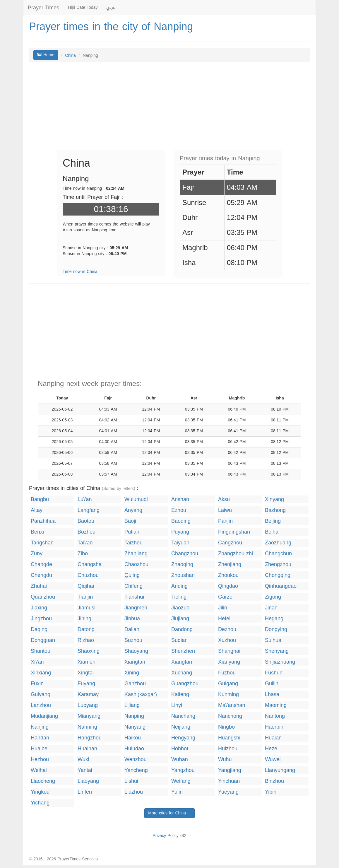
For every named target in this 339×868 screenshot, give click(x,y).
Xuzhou (227, 640)
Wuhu (225, 759)
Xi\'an (37, 662)
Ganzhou (135, 684)
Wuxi (83, 759)
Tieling (179, 597)
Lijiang (132, 705)
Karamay (88, 694)
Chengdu (41, 575)
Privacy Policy (165, 836)
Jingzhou (41, 619)
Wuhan (180, 759)
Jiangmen (136, 608)
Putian (132, 532)
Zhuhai (39, 586)
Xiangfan (182, 662)
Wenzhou (136, 759)
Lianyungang (280, 770)
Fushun (274, 673)
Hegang (274, 619)
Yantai (85, 770)
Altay (37, 510)
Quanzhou (43, 597)
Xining (132, 673)
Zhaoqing (182, 564)
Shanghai (229, 651)
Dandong (182, 629)
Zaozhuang (278, 543)
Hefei (224, 619)
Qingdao (228, 586)
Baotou (86, 521)
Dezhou (227, 629)
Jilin (223, 608)
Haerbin (274, 727)
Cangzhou (230, 543)
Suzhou (133, 640)
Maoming (276, 705)
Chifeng (133, 586)
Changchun (278, 554)
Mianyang (89, 716)
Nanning (87, 727)
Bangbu (40, 499)
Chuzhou (88, 575)
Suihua (273, 640)
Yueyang (228, 792)
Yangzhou (183, 770)
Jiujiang (180, 619)
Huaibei (40, 749)
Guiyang (41, 694)
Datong (86, 629)
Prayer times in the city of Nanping (111, 27)
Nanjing (40, 727)
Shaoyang (136, 651)
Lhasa (272, 694)
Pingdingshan (234, 532)
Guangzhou (185, 684)
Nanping (134, 716)
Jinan (271, 608)
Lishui (131, 781)
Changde (41, 564)
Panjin (225, 521)
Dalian (132, 629)
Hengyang (183, 738)
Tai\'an (85, 543)
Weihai (39, 770)
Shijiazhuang (280, 662)
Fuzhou (227, 673)
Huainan (87, 749)
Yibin (271, 792)
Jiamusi (87, 608)
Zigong (273, 597)
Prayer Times (43, 8)
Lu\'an (85, 499)
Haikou (133, 738)
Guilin (272, 684)
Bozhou (87, 532)
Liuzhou (134, 792)
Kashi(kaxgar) (141, 694)
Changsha (90, 564)
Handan (40, 738)
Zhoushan (183, 575)
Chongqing (278, 575)
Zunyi (37, 554)
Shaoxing (89, 651)
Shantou (41, 651)
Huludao (134, 749)
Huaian (273, 738)
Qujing (132, 575)
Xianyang (229, 662)
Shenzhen (183, 651)
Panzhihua (43, 521)
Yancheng (136, 770)
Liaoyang (88, 781)
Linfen (85, 792)
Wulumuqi (136, 499)
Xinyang (274, 499)
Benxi (37, 532)
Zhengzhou (278, 564)
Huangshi (229, 738)
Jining (84, 619)
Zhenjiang (230, 564)
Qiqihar (86, 586)
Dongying (276, 629)
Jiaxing (39, 608)
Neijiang (181, 727)
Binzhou (274, 781)
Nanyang (135, 727)
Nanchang (183, 716)
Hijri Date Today (83, 7)
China (70, 55)
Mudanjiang (44, 716)
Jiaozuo (180, 608)
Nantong (275, 716)
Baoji (130, 521)
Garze (225, 597)
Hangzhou (90, 738)
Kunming (228, 694)
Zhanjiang (136, 554)
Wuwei (273, 759)
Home (46, 55)
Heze (271, 749)
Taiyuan (180, 543)
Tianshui (134, 597)
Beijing (273, 521)
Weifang (181, 781)
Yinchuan (229, 781)
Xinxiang (41, 673)
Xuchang (182, 673)
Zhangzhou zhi (236, 554)
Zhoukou (228, 575)
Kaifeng (180, 694)
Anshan (180, 499)
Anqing (179, 586)
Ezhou (179, 510)
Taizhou (133, 543)
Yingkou (40, 792)
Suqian (179, 640)
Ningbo (226, 727)
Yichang (40, 803)
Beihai (272, 532)
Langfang (89, 510)
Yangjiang (230, 770)
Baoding (181, 521)
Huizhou (228, 749)
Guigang (228, 684)
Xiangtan (135, 662)
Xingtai (86, 673)
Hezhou (40, 759)
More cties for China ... (169, 813)
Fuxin (37, 684)
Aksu (224, 499)
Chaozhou (136, 564)
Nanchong (230, 716)
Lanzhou (41, 705)
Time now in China (80, 272)
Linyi (177, 705)
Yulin (177, 792)
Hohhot (180, 749)
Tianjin (85, 597)
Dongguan (43, 640)
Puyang (180, 532)
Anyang (133, 510)
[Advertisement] (169, 109)
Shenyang (277, 651)
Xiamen (87, 662)
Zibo (83, 554)
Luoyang (88, 705)
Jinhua (132, 619)
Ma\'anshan (232, 705)
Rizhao (86, 640)
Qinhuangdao (281, 586)
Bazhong (275, 510)
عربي (111, 7)
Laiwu (225, 510)
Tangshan (42, 543)
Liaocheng (43, 781)
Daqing (39, 629)
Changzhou (185, 554)
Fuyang (86, 684)
